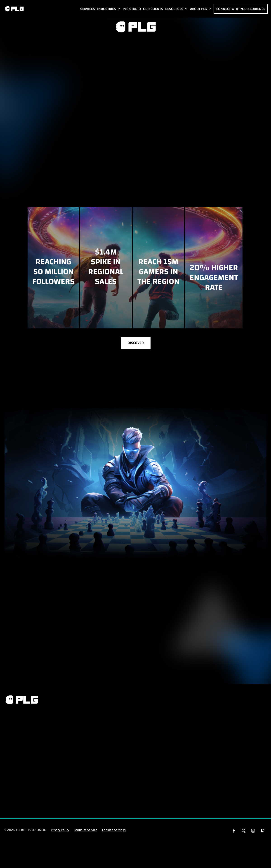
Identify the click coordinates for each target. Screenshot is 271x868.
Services (88, 9)
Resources (174, 9)
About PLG (198, 9)
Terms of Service (86, 831)
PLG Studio (132, 9)
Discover (136, 344)
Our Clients (153, 9)
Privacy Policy (60, 831)
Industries (107, 9)
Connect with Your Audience (241, 9)
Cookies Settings (114, 831)
